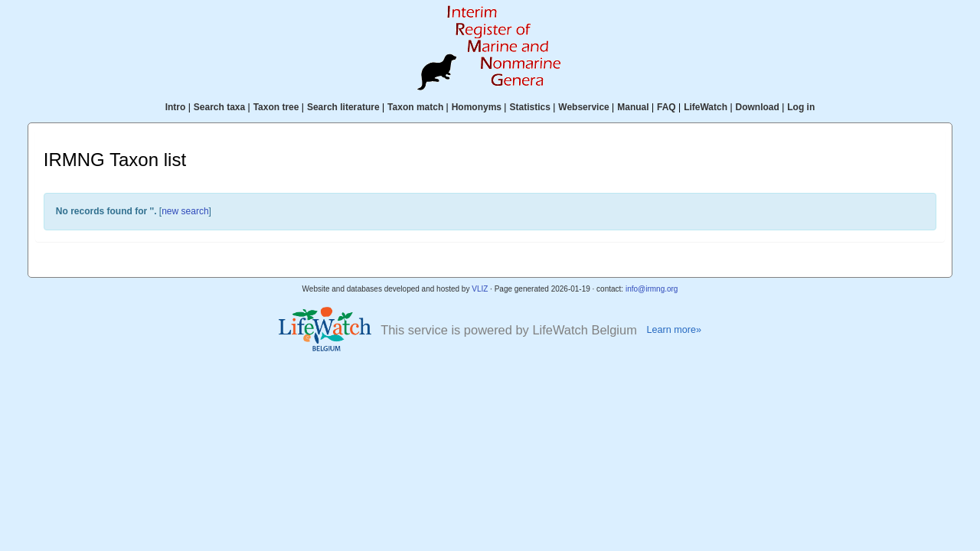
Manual (633, 107)
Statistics (529, 107)
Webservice (584, 107)
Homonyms (477, 107)
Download (758, 107)
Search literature (343, 107)
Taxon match (415, 107)
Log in (801, 107)
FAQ (666, 107)
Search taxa (219, 107)
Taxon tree (276, 107)
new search (185, 211)
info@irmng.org (652, 289)
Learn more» (674, 330)
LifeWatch (706, 107)
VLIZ (480, 289)
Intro (176, 107)
